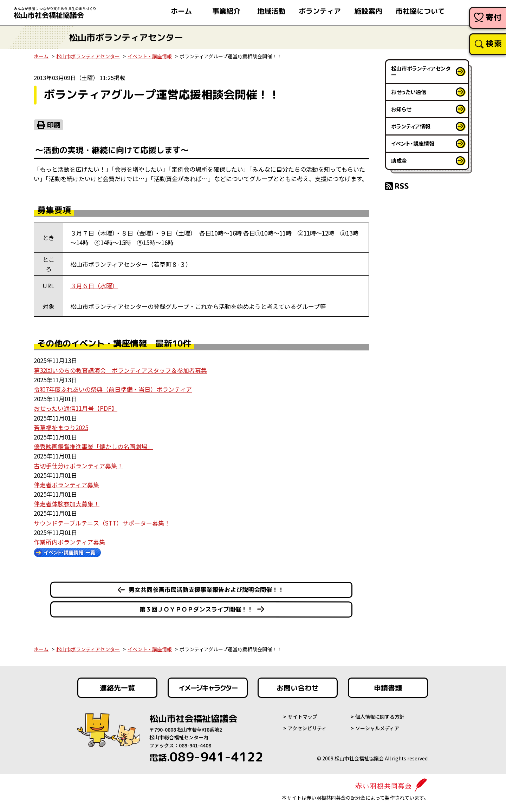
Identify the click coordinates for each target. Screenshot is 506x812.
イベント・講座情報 (150, 56)
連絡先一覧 (117, 688)
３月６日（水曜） (94, 286)
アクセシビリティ (307, 728)
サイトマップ (303, 717)
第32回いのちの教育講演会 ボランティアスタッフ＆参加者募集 (120, 370)
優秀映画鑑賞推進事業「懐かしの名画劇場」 (93, 446)
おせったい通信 (409, 92)
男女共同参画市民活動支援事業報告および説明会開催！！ (206, 589)
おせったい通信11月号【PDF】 (76, 408)
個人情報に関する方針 (380, 717)
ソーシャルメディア (377, 728)
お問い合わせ (298, 688)
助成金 (399, 161)
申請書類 (388, 688)
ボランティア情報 (411, 126)
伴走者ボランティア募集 (66, 485)
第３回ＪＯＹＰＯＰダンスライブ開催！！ (196, 609)
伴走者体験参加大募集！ (67, 504)
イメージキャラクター (208, 688)
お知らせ (401, 109)
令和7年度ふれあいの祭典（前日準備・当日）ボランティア (113, 389)
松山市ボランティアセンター (88, 56)
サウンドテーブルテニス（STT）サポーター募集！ (102, 523)
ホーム (41, 56)
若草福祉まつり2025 (61, 427)
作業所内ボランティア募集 (69, 542)
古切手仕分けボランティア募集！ (78, 466)
